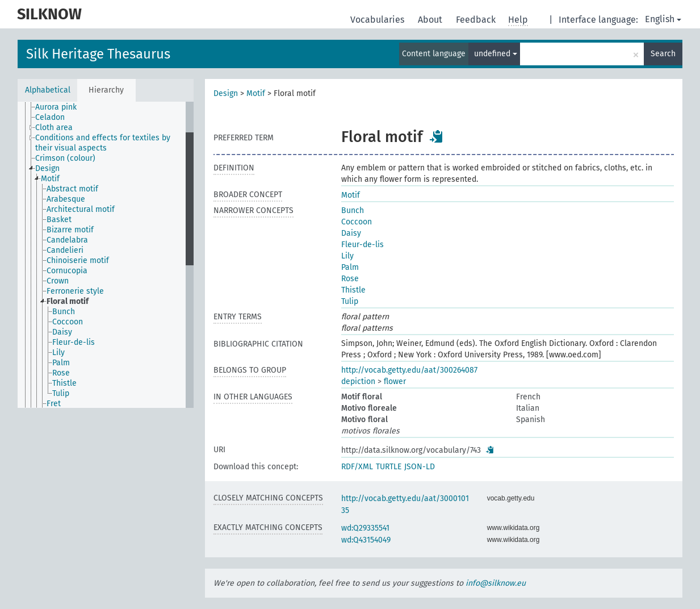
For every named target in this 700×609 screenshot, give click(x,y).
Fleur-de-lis (362, 245)
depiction (358, 381)
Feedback (477, 20)
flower (395, 381)
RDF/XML (357, 467)
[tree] (106, 255)
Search (663, 54)
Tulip (350, 301)
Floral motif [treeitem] (68, 301)
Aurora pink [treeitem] (56, 107)
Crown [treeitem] (58, 281)
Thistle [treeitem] (64, 383)
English (663, 19)
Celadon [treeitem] (50, 117)
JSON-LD (420, 467)
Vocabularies (378, 20)
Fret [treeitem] (54, 404)
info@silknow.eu (496, 583)
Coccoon (357, 222)
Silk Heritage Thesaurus (98, 54)
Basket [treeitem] (59, 220)
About (431, 20)
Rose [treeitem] (61, 373)
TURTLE (389, 467)
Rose (350, 279)
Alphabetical (48, 90)
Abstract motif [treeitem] (72, 189)
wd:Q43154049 (366, 540)
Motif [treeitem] (50, 179)
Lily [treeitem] (58, 353)
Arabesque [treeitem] (66, 199)
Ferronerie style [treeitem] (75, 291)
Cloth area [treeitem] (54, 128)
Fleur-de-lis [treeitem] (74, 342)
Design (226, 93)
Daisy (351, 233)
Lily (347, 256)
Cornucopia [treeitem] (67, 271)
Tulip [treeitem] (61, 393)
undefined (496, 54)
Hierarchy (106, 90)
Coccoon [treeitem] (68, 322)
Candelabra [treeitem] (67, 240)
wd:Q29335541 (365, 528)
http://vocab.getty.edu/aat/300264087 (409, 370)
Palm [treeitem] (61, 363)
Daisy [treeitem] (62, 332)
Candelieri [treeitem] (65, 250)
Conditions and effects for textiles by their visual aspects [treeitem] (103, 143)
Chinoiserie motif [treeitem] (78, 260)
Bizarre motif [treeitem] (70, 230)
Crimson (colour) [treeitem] (65, 158)
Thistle (353, 290)
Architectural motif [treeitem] (81, 209)
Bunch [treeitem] (64, 312)
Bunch (353, 210)
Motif (256, 93)
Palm (350, 267)
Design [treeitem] (47, 168)
